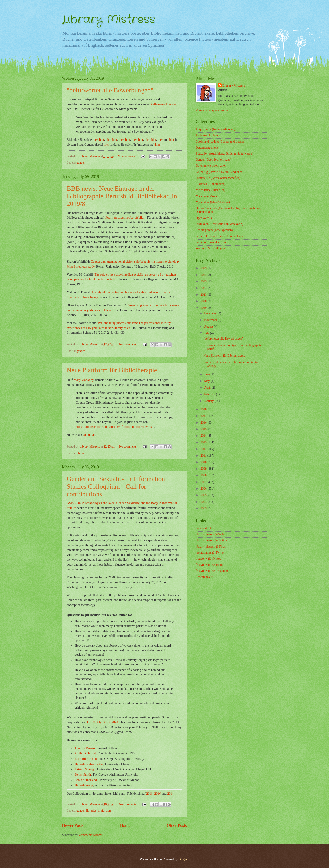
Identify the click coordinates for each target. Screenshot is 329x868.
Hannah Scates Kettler (89, 764)
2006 (204, 489)
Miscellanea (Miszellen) (211, 190)
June (207, 374)
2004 (204, 502)
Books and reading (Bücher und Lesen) (220, 142)
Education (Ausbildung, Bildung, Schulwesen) (224, 154)
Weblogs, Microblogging (211, 248)
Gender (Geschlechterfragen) (214, 160)
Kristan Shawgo (85, 769)
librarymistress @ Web (210, 534)
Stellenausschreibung (164, 104)
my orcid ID (203, 528)
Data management (207, 148)
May (207, 381)
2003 (204, 508)
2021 (204, 294)
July (207, 333)
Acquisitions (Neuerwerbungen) (215, 129)
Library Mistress (109, 20)
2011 (204, 456)
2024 (204, 275)
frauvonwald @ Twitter (210, 565)
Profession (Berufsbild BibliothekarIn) (219, 224)
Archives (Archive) (208, 135)
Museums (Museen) (208, 196)
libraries (81, 453)
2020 (204, 301)
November (211, 320)
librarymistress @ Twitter (211, 540)
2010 (204, 462)
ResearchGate (204, 577)
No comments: (127, 156)
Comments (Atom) (90, 835)
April (208, 387)
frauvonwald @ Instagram (212, 571)
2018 (149, 794)
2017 (204, 416)
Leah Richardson (86, 759)
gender (81, 163)
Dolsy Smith (83, 775)
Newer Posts (73, 825)
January (209, 401)
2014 (170, 794)
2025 (204, 268)
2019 (204, 308)
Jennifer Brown (85, 748)
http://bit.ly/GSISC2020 (103, 722)
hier (95, 140)
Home (125, 825)
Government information (211, 166)
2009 (204, 469)
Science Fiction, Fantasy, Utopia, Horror (221, 236)
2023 (204, 281)
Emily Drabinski (85, 753)
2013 (204, 442)
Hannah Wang (84, 785)
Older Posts (177, 825)
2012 (204, 449)
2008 (204, 475)
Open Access (204, 218)
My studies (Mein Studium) (213, 202)
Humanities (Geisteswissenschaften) (218, 178)
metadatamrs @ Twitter (210, 553)
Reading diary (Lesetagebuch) (214, 230)
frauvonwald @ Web (208, 559)
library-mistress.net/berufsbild (124, 217)
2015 (204, 429)
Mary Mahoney (83, 380)
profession (104, 811)
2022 (204, 288)
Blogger (183, 859)
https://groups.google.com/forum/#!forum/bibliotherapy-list (114, 427)
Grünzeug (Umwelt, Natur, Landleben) (220, 172)
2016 (157, 794)
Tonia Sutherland (86, 780)
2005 (204, 495)
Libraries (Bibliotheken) (211, 184)
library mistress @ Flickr (211, 547)
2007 (204, 482)
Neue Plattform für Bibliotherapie (224, 356)
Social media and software (212, 242)
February (210, 394)
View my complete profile (212, 110)
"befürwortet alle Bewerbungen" (223, 339)
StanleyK (89, 435)
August (209, 327)
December (211, 313)
